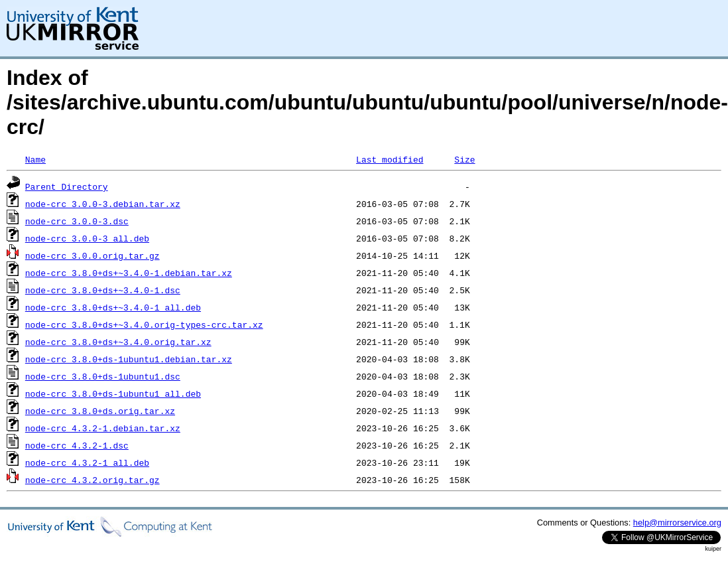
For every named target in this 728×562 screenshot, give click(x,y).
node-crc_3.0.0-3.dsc (77, 221)
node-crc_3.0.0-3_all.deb (87, 238)
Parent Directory (67, 186)
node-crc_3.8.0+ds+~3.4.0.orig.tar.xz (118, 342)
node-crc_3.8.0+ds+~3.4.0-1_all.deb (113, 307)
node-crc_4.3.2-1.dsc (77, 445)
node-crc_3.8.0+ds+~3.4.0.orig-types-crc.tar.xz (144, 324)
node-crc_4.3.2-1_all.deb (87, 462)
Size (464, 159)
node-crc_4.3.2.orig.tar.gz (92, 480)
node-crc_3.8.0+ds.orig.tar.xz (100, 411)
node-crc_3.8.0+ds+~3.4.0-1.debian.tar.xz (129, 273)
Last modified (390, 159)
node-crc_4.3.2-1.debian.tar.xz (103, 428)
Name (35, 159)
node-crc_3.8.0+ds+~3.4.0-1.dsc (103, 290)
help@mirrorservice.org (677, 523)
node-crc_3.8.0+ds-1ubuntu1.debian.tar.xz (129, 359)
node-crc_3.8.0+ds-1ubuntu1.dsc (103, 376)
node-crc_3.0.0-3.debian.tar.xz (103, 204)
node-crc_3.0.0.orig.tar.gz (92, 255)
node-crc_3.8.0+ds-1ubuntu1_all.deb (113, 393)
